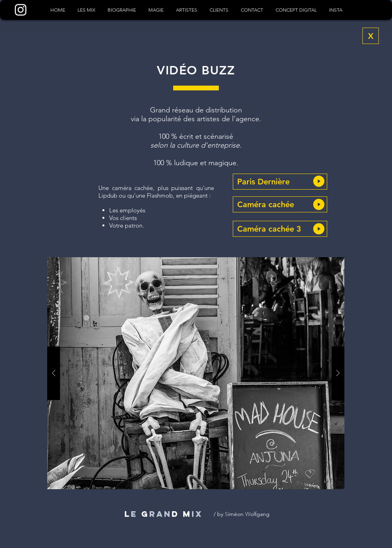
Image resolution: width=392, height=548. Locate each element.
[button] (280, 182)
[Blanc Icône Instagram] (21, 10)
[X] (371, 36)
